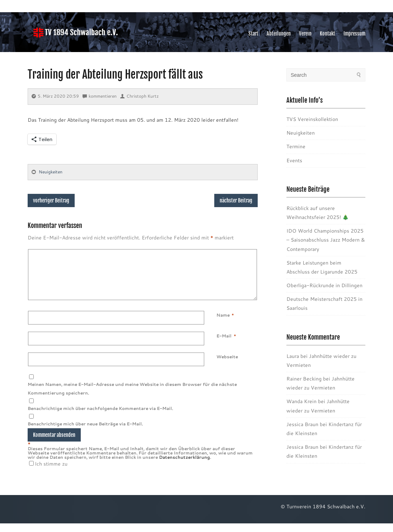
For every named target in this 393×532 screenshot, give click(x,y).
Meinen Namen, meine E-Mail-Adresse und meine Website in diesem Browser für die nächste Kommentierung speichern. (132, 397)
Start (253, 34)
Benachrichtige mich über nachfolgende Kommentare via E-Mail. (100, 417)
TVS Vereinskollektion (312, 119)
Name (223, 324)
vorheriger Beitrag (51, 200)
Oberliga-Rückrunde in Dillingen (324, 285)
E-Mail (224, 345)
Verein (305, 34)
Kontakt (327, 34)
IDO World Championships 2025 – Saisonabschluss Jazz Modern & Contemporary (326, 240)
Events (294, 160)
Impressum (354, 34)
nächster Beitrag (236, 200)
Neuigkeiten (51, 172)
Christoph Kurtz (139, 96)
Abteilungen (279, 34)
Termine (296, 146)
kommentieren (100, 96)
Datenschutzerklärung (184, 466)
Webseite (227, 365)
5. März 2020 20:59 (55, 96)
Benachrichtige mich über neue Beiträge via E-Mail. (85, 432)
